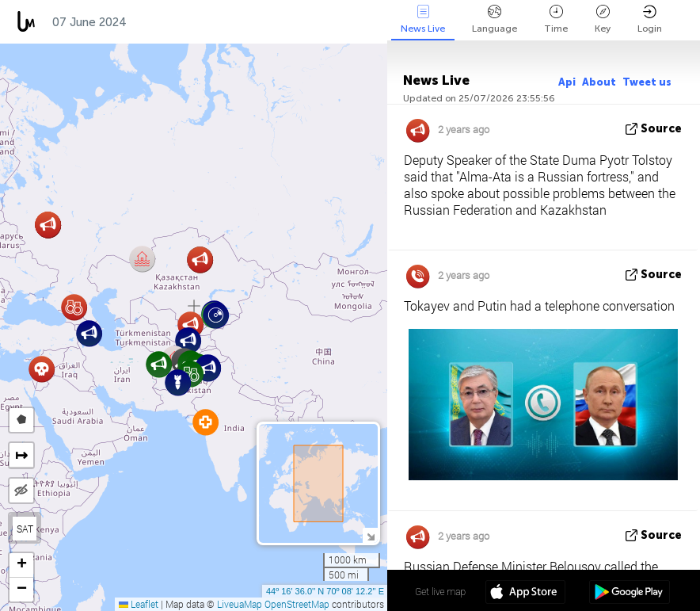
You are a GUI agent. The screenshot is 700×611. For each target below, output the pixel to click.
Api (567, 82)
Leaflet (139, 604)
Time (556, 19)
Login (650, 19)
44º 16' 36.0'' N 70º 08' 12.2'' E (325, 591)
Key (603, 19)
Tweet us (647, 82)
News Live (423, 19)
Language (495, 19)
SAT (25, 529)
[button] (89, 333)
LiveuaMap (240, 604)
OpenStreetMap (297, 604)
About (599, 82)
